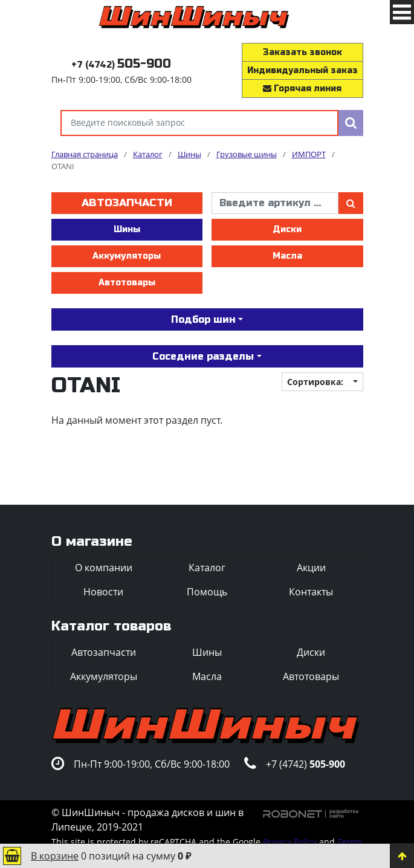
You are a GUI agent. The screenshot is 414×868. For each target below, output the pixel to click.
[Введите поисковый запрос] (199, 123)
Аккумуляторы (127, 256)
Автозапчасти (127, 203)
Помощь (207, 592)
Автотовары (127, 283)
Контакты (311, 592)
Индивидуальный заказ (302, 70)
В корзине (55, 856)
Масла (287, 256)
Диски (287, 229)
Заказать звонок (302, 52)
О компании (104, 568)
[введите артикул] (275, 203)
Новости (103, 592)
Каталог (207, 568)
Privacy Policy (290, 842)
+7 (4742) (121, 65)
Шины (127, 229)
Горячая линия (302, 89)
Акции (311, 568)
